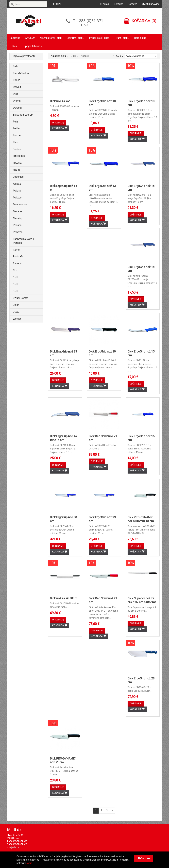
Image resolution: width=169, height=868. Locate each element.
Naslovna (15, 38)
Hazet (16, 170)
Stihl (15, 277)
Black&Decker (21, 73)
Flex (15, 142)
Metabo (17, 211)
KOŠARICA (60, 128)
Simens (17, 263)
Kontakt (118, 4)
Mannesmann (21, 204)
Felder (17, 128)
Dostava (132, 4)
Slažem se (144, 859)
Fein (15, 122)
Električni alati (75, 38)
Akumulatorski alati (51, 38)
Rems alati (140, 38)
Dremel (17, 101)
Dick (15, 46)
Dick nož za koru (61, 101)
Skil (15, 270)
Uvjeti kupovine (151, 4)
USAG (16, 312)
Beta (16, 66)
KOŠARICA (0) (140, 21)
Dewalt (17, 87)
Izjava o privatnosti (24, 56)
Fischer (17, 135)
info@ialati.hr (13, 847)
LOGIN (57, 4)
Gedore (17, 149)
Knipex (17, 184)
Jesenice (18, 177)
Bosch (17, 80)
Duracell (18, 108)
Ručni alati (123, 38)
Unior (16, 305)
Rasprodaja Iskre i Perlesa (23, 241)
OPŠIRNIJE (58, 123)
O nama (105, 4)
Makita (17, 191)
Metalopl (18, 218)
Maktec (17, 198)
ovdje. (29, 863)
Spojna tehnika (33, 46)
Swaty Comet (21, 298)
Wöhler (17, 319)
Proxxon (18, 232)
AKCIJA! (30, 38)
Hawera (17, 163)
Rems (16, 250)
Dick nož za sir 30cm (64, 598)
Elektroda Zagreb (23, 115)
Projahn (17, 225)
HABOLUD (19, 156)
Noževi (85, 56)
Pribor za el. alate (100, 38)
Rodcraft (18, 257)
